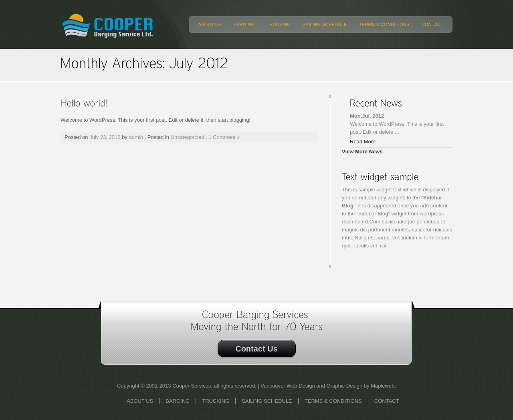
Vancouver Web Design (288, 386)
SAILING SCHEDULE (325, 24)
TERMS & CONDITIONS (384, 24)
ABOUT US (210, 24)
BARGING (244, 24)
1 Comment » (224, 137)
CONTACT (432, 24)
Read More (363, 142)
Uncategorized (188, 137)
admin (136, 137)
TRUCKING (279, 24)
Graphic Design (345, 386)
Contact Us (256, 349)
